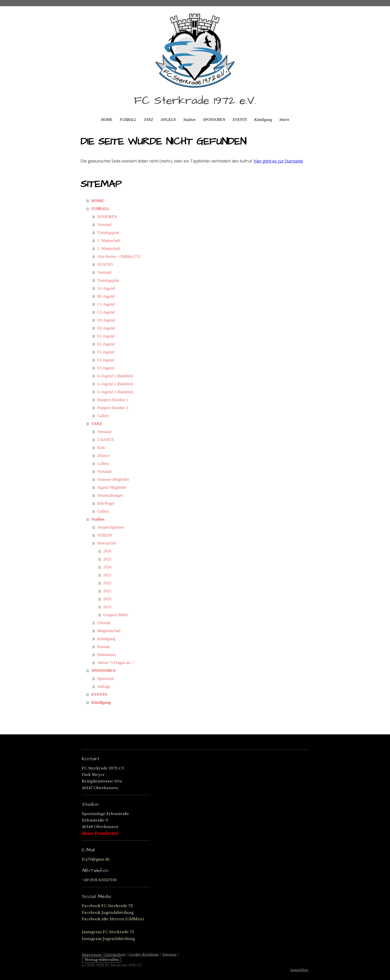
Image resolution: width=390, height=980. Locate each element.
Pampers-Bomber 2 (113, 408)
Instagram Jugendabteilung (108, 939)
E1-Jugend (106, 336)
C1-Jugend (106, 304)
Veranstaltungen (110, 495)
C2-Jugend (106, 312)
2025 (107, 559)
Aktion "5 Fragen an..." (116, 663)
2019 (107, 607)
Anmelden (299, 970)
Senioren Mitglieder (113, 479)
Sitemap (169, 954)
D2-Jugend (106, 328)
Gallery (103, 416)
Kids (101, 448)
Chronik (104, 623)
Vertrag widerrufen (101, 960)
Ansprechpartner (111, 527)
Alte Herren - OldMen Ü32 (119, 256)
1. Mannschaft (109, 241)
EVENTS (240, 120)
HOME (106, 120)
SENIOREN (107, 217)
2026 (107, 551)
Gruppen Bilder (116, 615)
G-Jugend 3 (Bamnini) (115, 392)
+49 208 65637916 (99, 880)
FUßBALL (128, 120)
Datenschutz (115, 954)
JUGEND (105, 264)
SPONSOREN (214, 120)
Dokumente (107, 655)
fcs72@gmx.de (96, 859)
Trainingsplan (108, 233)
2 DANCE (106, 440)
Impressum (92, 954)
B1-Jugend (106, 296)
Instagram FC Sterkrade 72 (108, 932)
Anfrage (104, 686)
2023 (107, 575)
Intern (284, 120)
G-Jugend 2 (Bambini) (115, 384)
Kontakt (104, 647)
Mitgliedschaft (109, 631)
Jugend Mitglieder (112, 487)
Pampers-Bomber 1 (113, 400)
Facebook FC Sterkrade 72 (107, 906)
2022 (107, 583)
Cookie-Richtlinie (144, 954)
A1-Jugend (106, 288)
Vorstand (104, 225)
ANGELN (168, 120)
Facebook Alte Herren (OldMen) (113, 919)
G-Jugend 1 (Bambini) (115, 376)
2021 (107, 591)
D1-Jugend (106, 320)
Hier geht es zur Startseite (278, 161)
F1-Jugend (106, 352)
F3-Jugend (106, 368)
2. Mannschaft (109, 248)
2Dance (103, 456)
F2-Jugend (106, 360)
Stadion (189, 120)
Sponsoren (106, 679)
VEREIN (105, 535)
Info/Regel (106, 503)
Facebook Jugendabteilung (108, 912)
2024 (107, 567)
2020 (107, 599)
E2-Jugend (106, 344)
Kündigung (263, 120)
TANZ (148, 120)
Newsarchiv (107, 543)
